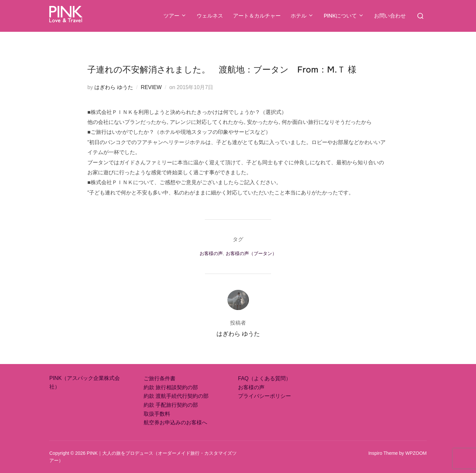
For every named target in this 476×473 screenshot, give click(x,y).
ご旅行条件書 (160, 378)
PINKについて (344, 16)
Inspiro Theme (383, 453)
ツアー (175, 16)
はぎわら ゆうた (114, 87)
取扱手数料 (157, 414)
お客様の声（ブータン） (251, 253)
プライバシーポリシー (264, 396)
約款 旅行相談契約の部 (171, 387)
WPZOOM (416, 453)
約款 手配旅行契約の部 (171, 405)
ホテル (302, 16)
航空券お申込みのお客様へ (175, 422)
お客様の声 (211, 253)
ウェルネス (210, 16)
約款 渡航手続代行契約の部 (176, 396)
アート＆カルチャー (257, 16)
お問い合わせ (390, 16)
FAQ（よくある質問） (264, 378)
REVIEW (151, 87)
